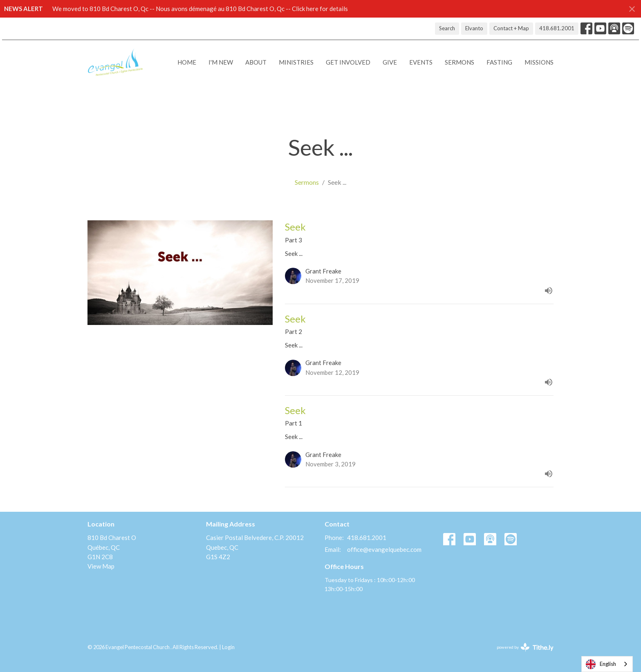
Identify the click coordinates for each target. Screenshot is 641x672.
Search (447, 28)
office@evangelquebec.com (384, 549)
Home (187, 62)
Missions (539, 62)
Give (390, 62)
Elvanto (474, 28)
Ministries (296, 62)
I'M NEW (221, 62)
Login (228, 647)
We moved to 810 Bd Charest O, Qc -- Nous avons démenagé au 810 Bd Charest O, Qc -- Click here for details (200, 9)
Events (421, 62)
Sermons (459, 62)
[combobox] (607, 664)
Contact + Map (511, 28)
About (256, 62)
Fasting (499, 62)
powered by (525, 647)
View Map (101, 566)
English (601, 664)
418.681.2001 (557, 28)
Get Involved (348, 62)
